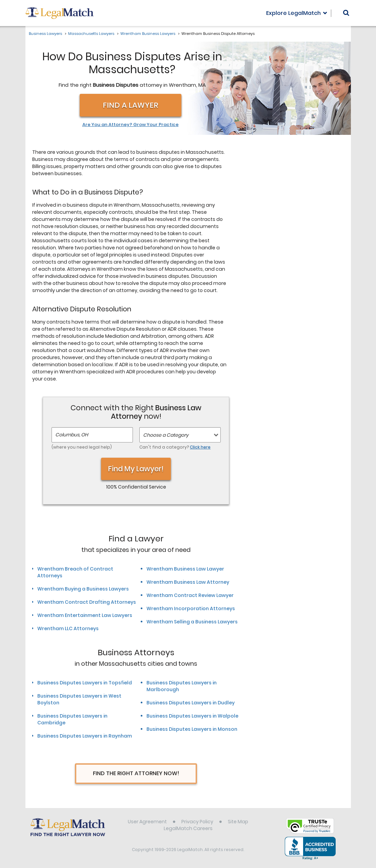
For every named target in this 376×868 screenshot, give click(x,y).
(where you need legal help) (82, 447)
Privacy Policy (197, 822)
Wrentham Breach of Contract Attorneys (75, 572)
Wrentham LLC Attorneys (68, 628)
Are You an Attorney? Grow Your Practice (131, 125)
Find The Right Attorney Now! (136, 773)
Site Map (238, 822)
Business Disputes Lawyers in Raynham (85, 736)
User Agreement (147, 822)
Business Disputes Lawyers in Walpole (192, 716)
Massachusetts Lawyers (91, 34)
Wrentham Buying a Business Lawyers (83, 589)
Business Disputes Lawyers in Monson (192, 729)
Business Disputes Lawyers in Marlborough (182, 686)
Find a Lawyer (131, 105)
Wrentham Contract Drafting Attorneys (87, 602)
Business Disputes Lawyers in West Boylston (79, 699)
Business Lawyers (45, 34)
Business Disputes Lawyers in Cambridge (72, 719)
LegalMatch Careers (188, 828)
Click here (200, 447)
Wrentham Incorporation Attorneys (191, 608)
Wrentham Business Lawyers (148, 34)
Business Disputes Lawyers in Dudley (191, 703)
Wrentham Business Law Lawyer (185, 569)
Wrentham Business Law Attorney (188, 582)
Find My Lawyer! (136, 469)
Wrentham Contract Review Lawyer (190, 595)
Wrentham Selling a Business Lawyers (192, 622)
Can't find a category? (175, 447)
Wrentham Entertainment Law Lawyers (85, 615)
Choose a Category (166, 435)
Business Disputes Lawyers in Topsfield (85, 683)
